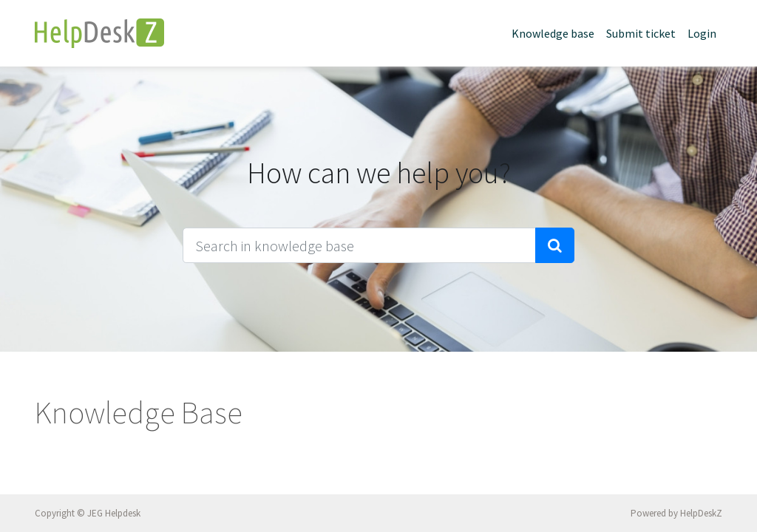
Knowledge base (553, 33)
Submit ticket (641, 33)
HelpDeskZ (701, 513)
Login (702, 33)
